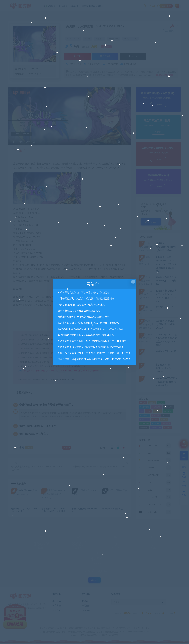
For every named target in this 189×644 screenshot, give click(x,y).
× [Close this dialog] (133, 281)
